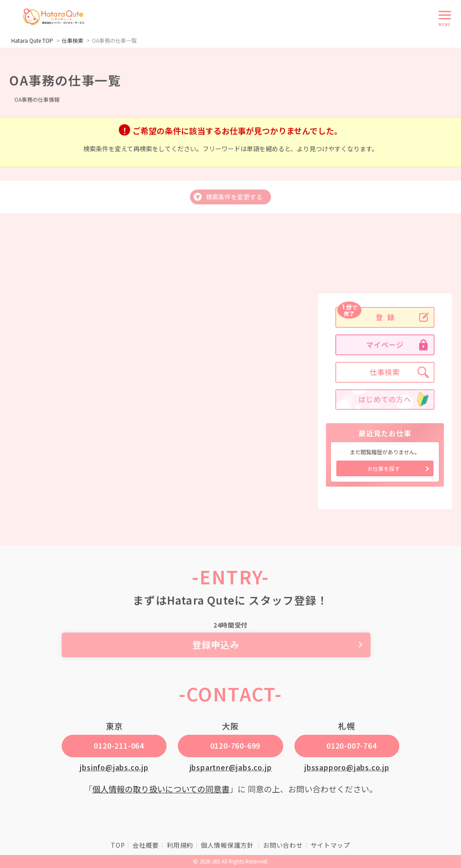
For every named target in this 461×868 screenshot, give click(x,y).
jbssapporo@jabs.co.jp (347, 767)
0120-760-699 (235, 746)
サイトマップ (330, 845)
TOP (118, 845)
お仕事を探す (384, 468)
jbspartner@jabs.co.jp (231, 767)
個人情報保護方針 (228, 845)
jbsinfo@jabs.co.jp (114, 767)
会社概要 (146, 845)
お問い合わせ (283, 845)
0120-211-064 (119, 746)
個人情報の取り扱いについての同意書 (161, 789)
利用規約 (180, 845)
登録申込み (231, 644)
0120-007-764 (352, 746)
